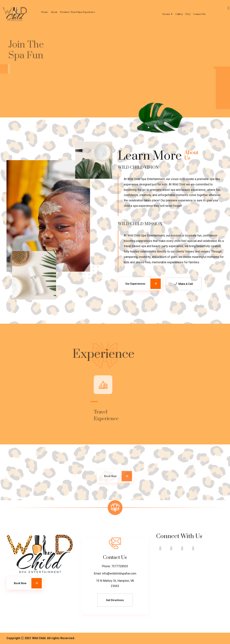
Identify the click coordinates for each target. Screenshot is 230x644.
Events (166, 14)
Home (45, 12)
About (54, 12)
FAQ (188, 14)
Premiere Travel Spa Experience (78, 12)
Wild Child (39, 638)
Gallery (179, 14)
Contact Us (199, 14)
